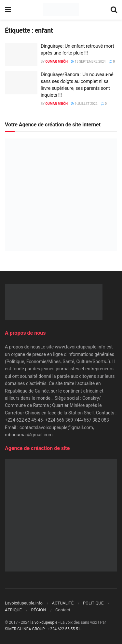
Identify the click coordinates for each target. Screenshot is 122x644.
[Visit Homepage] (61, 10)
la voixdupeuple (44, 622)
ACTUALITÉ (63, 603)
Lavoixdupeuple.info (24, 603)
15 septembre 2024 (88, 62)
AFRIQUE (13, 610)
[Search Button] (114, 10)
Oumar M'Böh (56, 62)
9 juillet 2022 (84, 104)
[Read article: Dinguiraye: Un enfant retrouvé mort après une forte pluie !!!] (21, 55)
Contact (63, 610)
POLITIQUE (93, 603)
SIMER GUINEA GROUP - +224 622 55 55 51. (43, 629)
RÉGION (39, 610)
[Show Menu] (8, 10)
